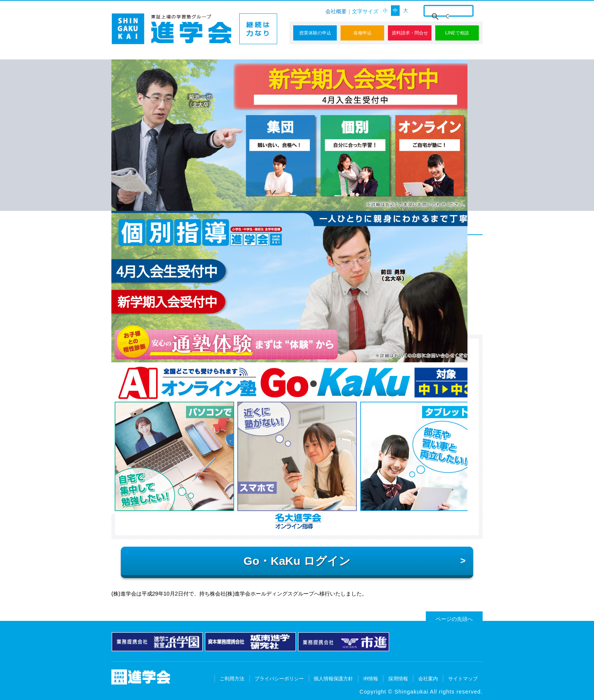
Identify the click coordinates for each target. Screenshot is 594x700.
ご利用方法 (232, 679)
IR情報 (371, 679)
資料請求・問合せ (410, 33)
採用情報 (398, 679)
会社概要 (336, 11)
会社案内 (428, 679)
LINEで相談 (457, 33)
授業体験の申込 (315, 33)
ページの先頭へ (454, 619)
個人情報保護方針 (333, 679)
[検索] (447, 17)
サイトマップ (463, 679)
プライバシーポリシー (279, 679)
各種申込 (363, 33)
